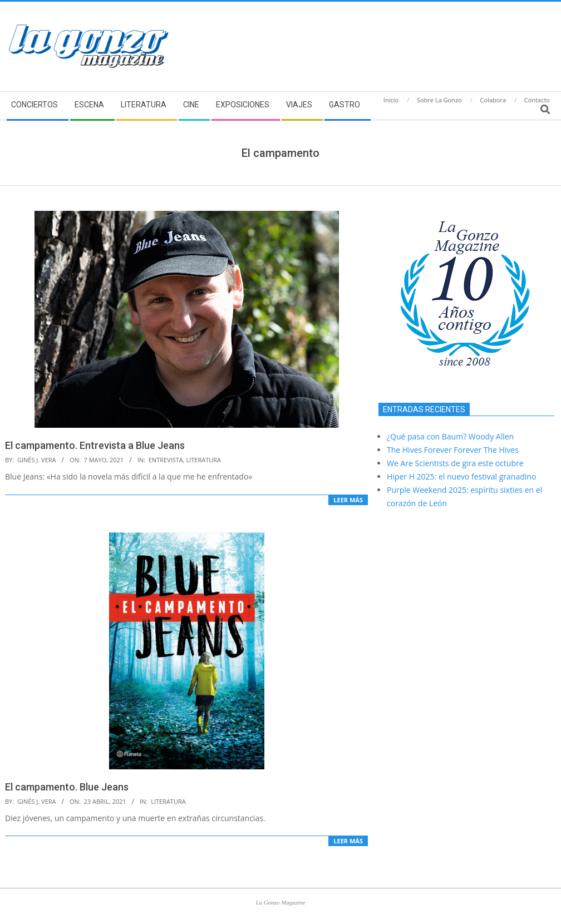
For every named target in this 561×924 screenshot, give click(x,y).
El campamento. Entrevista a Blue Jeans (95, 445)
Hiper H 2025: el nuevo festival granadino (461, 476)
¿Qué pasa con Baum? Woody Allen (450, 436)
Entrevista (166, 460)
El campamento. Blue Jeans (67, 787)
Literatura (204, 460)
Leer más (348, 500)
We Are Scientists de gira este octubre (455, 463)
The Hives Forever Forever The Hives (453, 450)
